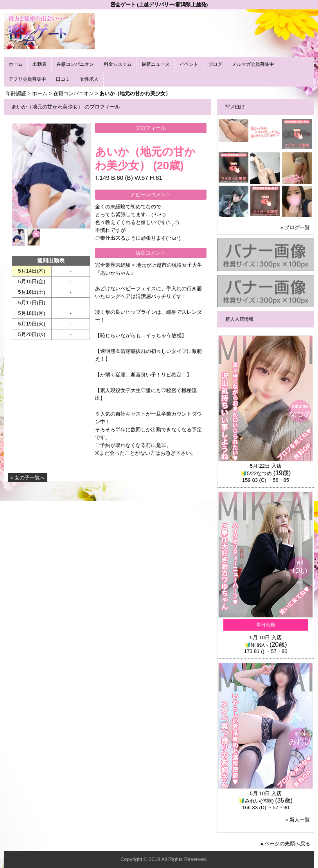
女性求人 (89, 79)
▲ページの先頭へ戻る (285, 844)
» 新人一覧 (297, 820)
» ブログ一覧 (295, 227)
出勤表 (40, 64)
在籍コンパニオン (75, 64)
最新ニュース (156, 64)
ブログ (215, 64)
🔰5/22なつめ (256, 473)
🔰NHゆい (256, 645)
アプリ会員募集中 (27, 79)
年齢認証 (16, 93)
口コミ (63, 79)
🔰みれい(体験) (256, 801)
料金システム (118, 64)
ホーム (16, 64)
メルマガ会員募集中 (253, 64)
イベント (189, 64)
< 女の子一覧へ (28, 478)
